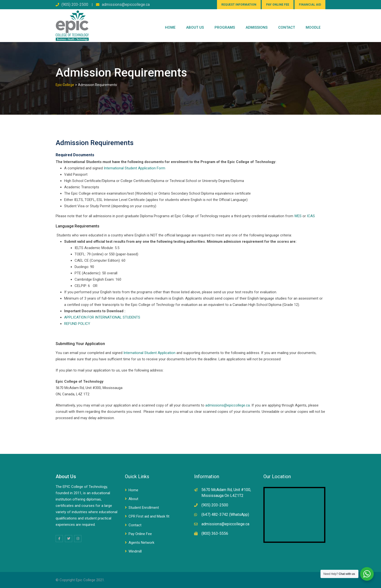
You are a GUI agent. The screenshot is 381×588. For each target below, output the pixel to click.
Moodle (313, 27)
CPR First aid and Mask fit (149, 516)
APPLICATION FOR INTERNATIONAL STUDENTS (103, 317)
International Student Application (149, 353)
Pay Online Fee (140, 534)
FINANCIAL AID (310, 5)
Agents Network (141, 543)
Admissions (257, 27)
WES (298, 216)
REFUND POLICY (77, 324)
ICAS (311, 216)
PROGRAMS (225, 27)
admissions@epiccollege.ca (126, 4)
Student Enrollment (144, 508)
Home (170, 27)
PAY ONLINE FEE (278, 5)
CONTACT (287, 27)
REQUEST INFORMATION (239, 5)
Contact (135, 525)
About (133, 499)
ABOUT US (195, 27)
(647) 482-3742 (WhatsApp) (225, 514)
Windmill (135, 551)
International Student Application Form (134, 168)
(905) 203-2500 (75, 4)
